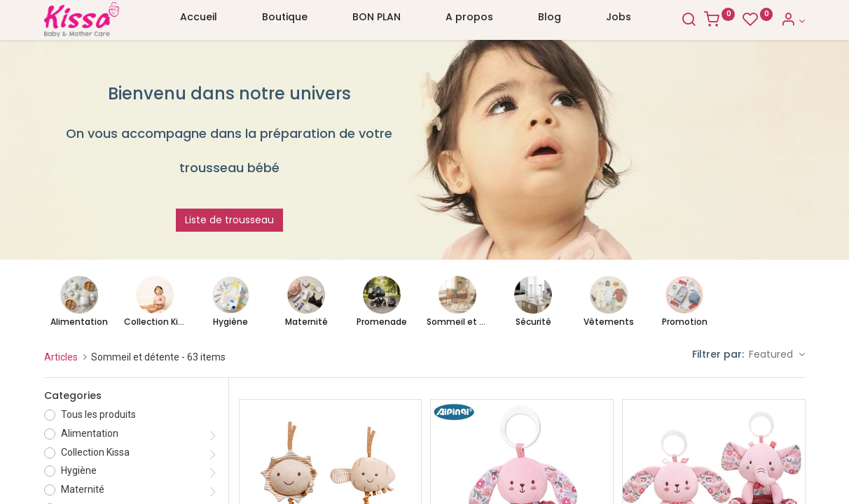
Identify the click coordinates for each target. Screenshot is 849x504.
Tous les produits (98, 414)
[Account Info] (793, 21)
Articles (61, 357)
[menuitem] (199, 20)
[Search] (689, 21)
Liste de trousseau (229, 220)
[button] (777, 355)
